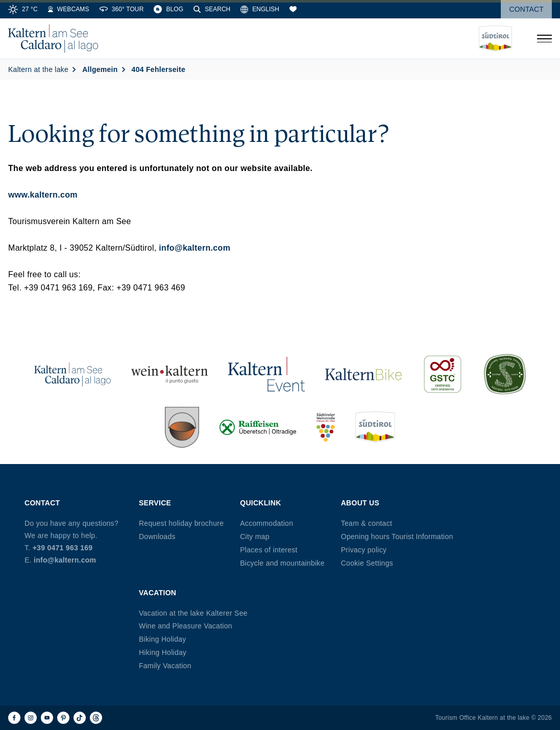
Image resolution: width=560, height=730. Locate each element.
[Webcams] (69, 9)
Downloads (157, 537)
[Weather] (23, 9)
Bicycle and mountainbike (282, 563)
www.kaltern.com (43, 195)
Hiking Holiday (163, 652)
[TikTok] (80, 718)
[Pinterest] (63, 718)
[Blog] (168, 9)
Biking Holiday (163, 639)
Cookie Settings (367, 563)
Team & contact (367, 523)
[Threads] (96, 718)
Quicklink (260, 503)
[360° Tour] (122, 9)
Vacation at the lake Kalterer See (193, 613)
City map (254, 537)
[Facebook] (14, 718)
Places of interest (269, 550)
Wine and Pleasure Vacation (186, 626)
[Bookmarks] (293, 9)
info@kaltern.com (194, 248)
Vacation (157, 593)
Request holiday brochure (181, 523)
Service (155, 503)
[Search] (212, 9)
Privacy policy (364, 550)
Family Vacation (165, 666)
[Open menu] (544, 39)
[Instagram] (31, 718)
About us (360, 503)
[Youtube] (47, 718)
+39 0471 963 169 (63, 548)
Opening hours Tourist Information (397, 537)
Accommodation (266, 523)
